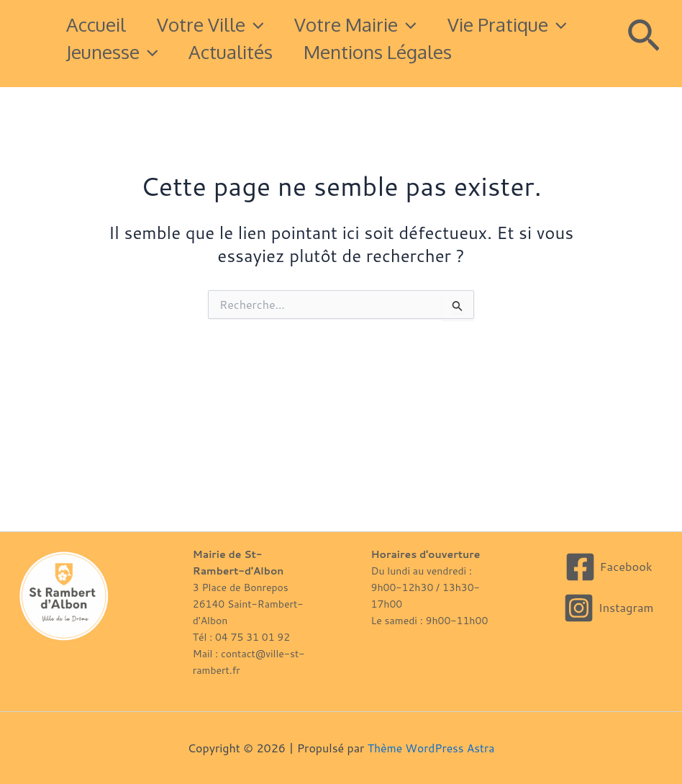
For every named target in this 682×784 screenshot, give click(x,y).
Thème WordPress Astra (431, 748)
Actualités (397, 51)
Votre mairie (372, 24)
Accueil (99, 24)
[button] (264, 24)
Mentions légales (143, 79)
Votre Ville (220, 24)
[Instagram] (608, 608)
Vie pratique (129, 52)
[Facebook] (608, 567)
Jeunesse (272, 52)
